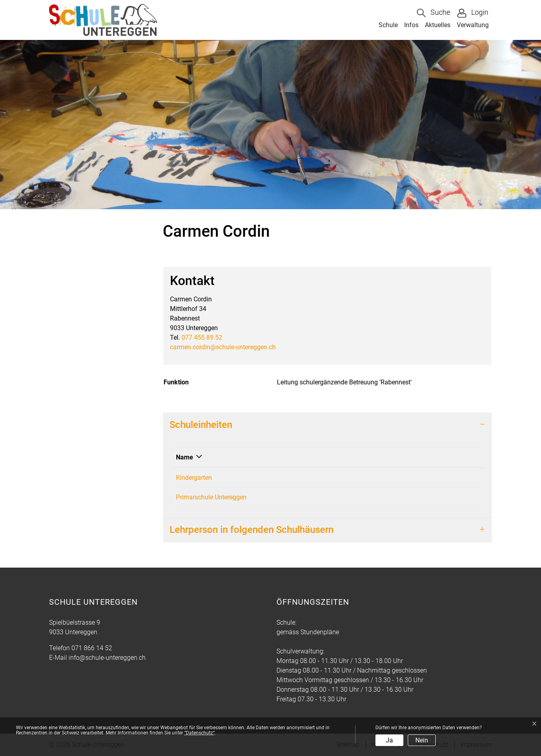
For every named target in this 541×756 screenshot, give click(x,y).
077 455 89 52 (202, 337)
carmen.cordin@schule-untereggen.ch (223, 347)
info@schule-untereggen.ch (107, 658)
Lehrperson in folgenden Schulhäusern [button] (252, 530)
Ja (389, 740)
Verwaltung (473, 25)
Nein (422, 740)
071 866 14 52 (92, 648)
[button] (433, 13)
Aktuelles (438, 25)
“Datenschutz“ (199, 733)
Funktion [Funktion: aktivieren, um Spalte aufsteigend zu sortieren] (300, 457)
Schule (388, 25)
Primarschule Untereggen (211, 497)
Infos (411, 25)
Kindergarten (194, 478)
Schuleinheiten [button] (201, 425)
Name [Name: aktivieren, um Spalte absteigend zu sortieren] (185, 457)
